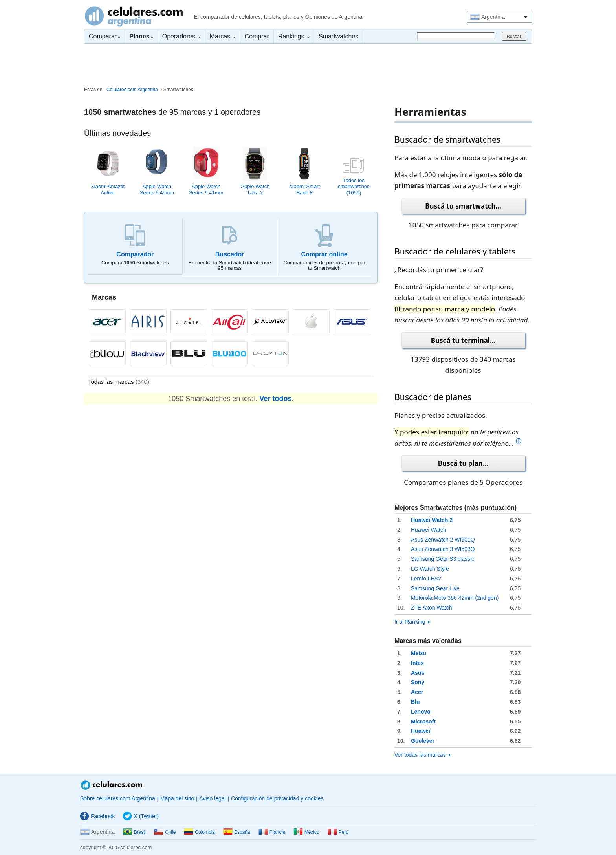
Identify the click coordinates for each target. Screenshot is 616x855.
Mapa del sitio (177, 798)
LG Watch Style (430, 569)
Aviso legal (212, 798)
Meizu (419, 653)
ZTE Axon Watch (432, 608)
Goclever (423, 741)
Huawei (421, 731)
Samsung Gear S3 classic (443, 559)
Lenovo (421, 712)
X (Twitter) (141, 816)
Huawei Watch (429, 530)
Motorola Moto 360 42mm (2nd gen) (455, 598)
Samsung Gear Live (435, 588)
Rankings (294, 36)
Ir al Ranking (412, 622)
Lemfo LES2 (426, 579)
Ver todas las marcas (422, 755)
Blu (415, 702)
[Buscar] (456, 36)
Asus (418, 673)
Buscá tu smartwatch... (463, 206)
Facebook (97, 816)
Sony (418, 682)
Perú (338, 832)
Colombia (199, 832)
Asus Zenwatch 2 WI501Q (443, 540)
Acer (417, 692)
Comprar (257, 36)
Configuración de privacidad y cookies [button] (277, 798)
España (237, 832)
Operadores (181, 36)
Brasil (134, 832)
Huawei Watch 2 (432, 520)
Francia (272, 832)
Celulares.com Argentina (134, 16)
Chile (165, 832)
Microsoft (423, 721)
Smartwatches (338, 36)
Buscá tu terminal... (463, 340)
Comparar (104, 36)
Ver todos (275, 399)
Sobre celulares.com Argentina (118, 798)
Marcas (223, 36)
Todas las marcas (119, 382)
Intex (417, 663)
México (306, 832)
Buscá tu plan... (463, 463)
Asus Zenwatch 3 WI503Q (443, 549)
